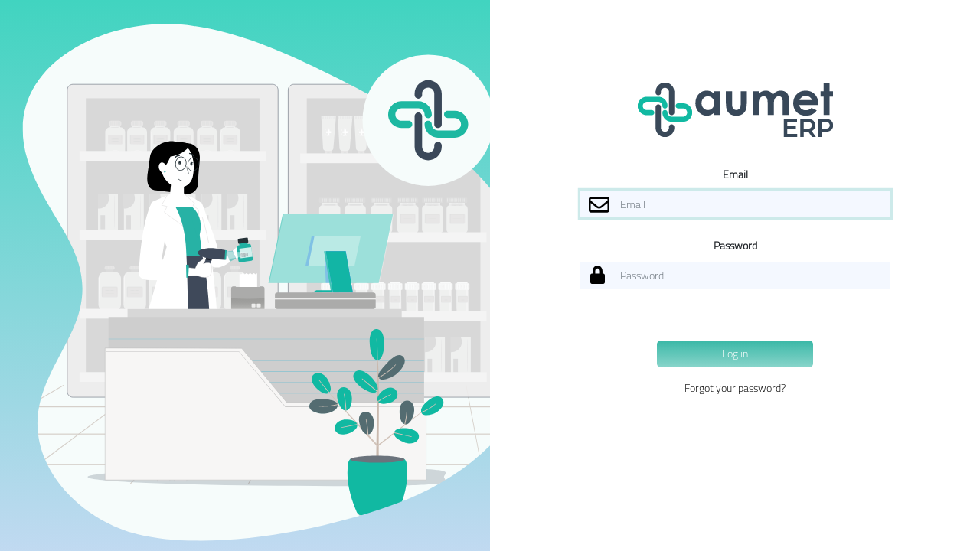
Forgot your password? (735, 388)
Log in (735, 354)
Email (735, 174)
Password (735, 246)
